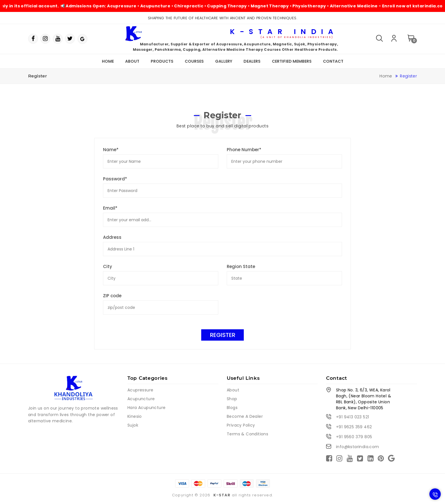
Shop (232, 399)
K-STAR (222, 495)
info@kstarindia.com (358, 447)
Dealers (252, 61)
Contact (333, 61)
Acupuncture (141, 399)
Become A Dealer (245, 416)
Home (108, 61)
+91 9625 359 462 (354, 427)
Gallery (224, 61)
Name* (111, 150)
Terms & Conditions (247, 434)
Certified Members (292, 61)
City (108, 266)
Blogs (232, 408)
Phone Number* (244, 150)
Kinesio (135, 416)
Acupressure (140, 390)
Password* (115, 179)
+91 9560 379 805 (354, 437)
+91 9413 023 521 (352, 417)
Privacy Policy (241, 425)
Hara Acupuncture (146, 408)
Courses (194, 61)
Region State (241, 266)
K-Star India (284, 33)
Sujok (133, 425)
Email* (110, 208)
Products (162, 61)
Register (223, 335)
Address (112, 237)
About (132, 61)
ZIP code (112, 296)
